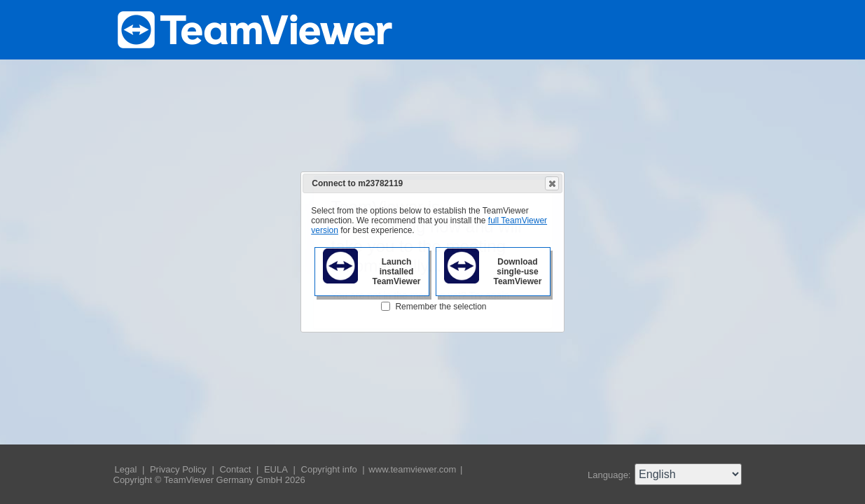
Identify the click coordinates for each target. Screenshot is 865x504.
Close (551, 183)
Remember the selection (441, 307)
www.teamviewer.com (414, 469)
